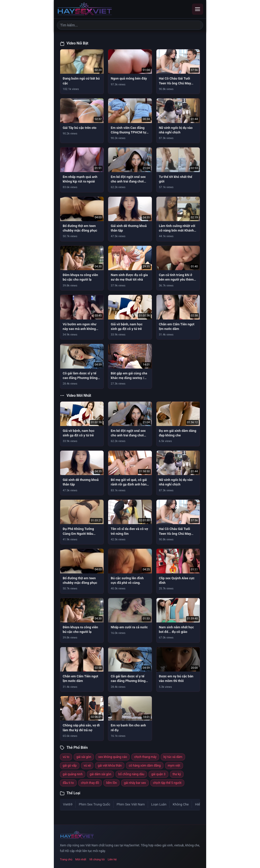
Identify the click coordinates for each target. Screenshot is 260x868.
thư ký (177, 774)
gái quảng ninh (73, 774)
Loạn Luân (159, 804)
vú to (66, 757)
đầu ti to (68, 783)
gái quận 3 (158, 774)
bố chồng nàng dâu (131, 774)
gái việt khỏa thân (110, 766)
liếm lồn (111, 783)
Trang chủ (66, 859)
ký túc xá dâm (173, 757)
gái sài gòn (84, 757)
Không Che (181, 804)
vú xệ (87, 766)
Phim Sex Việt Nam (131, 804)
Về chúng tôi (97, 859)
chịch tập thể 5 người (167, 783)
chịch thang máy (145, 757)
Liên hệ (112, 859)
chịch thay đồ (90, 783)
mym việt (174, 766)
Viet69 (68, 804)
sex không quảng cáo (113, 757)
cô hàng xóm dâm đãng (145, 766)
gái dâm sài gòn (100, 774)
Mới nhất (81, 859)
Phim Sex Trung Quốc (94, 804)
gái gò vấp (70, 766)
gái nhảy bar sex (135, 783)
